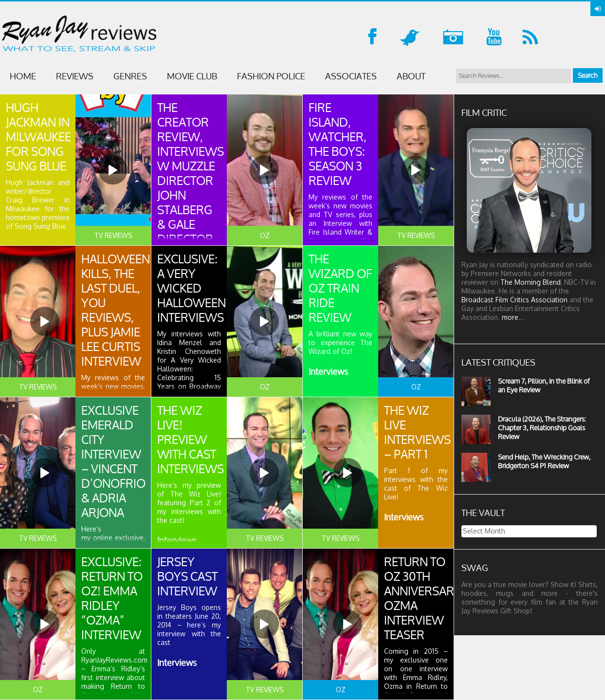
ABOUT (411, 76)
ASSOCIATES (351, 76)
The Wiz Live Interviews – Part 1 (417, 432)
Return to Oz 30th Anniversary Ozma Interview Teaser (423, 598)
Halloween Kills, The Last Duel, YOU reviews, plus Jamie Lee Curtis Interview (116, 310)
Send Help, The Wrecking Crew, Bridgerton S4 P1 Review (544, 461)
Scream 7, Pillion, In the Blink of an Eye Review (544, 385)
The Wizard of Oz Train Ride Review (340, 288)
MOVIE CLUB (192, 76)
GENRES (130, 76)
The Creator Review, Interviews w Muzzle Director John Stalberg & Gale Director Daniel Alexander (191, 188)
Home (23, 76)
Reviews (75, 76)
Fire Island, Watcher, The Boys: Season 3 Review (338, 144)
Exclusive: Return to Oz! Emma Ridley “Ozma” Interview (112, 598)
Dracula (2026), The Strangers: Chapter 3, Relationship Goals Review (542, 428)
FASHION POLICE (271, 76)
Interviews (328, 371)
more (510, 317)
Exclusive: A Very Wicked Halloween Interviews (192, 288)
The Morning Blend (531, 282)
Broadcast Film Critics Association (514, 300)
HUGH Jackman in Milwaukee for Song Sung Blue (38, 137)
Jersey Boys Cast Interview (187, 576)
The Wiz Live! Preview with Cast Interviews (191, 440)
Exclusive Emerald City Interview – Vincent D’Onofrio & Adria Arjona (113, 461)
